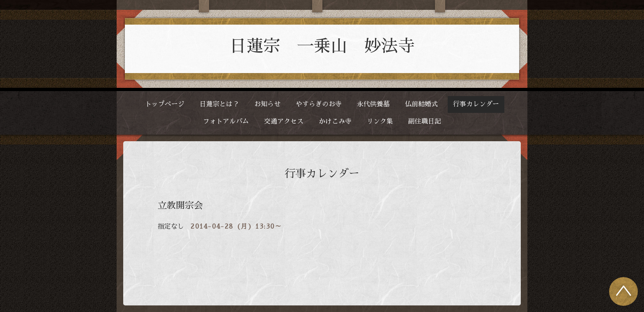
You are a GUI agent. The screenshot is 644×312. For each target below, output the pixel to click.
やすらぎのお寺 (319, 104)
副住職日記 (425, 122)
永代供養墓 (373, 104)
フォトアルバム (226, 122)
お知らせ (267, 104)
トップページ (165, 104)
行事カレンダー (476, 104)
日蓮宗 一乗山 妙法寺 (322, 46)
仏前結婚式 (421, 104)
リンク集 (380, 122)
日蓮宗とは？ (219, 104)
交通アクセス (284, 122)
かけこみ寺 (335, 122)
